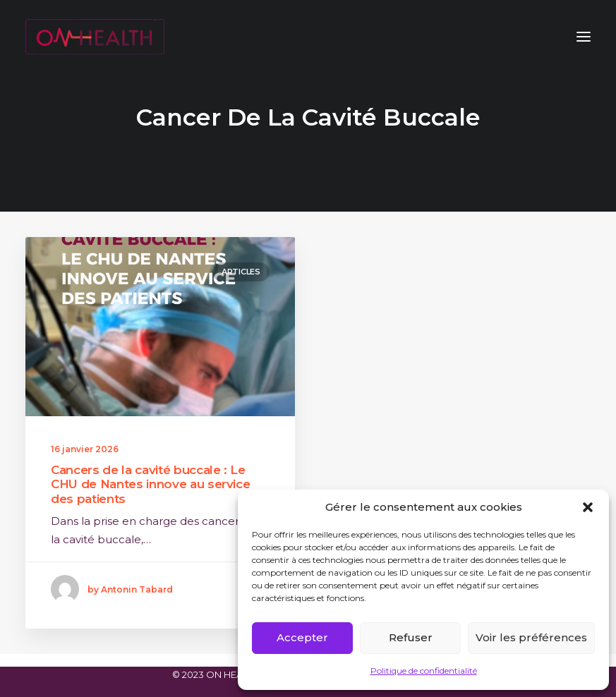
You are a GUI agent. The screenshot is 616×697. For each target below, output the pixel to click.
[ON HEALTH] (95, 37)
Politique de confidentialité (424, 671)
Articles (241, 272)
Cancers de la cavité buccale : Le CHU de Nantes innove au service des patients (150, 484)
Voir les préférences (531, 637)
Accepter (302, 637)
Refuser (411, 637)
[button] (588, 507)
